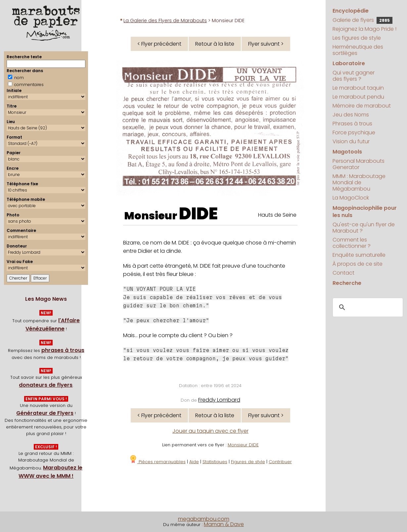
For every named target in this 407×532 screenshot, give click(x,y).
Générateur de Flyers (45, 413)
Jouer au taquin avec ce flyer (210, 431)
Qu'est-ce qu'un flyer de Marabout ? (364, 228)
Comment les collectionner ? (352, 243)
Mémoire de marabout (362, 106)
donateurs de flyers (46, 385)
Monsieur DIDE (243, 445)
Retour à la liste (215, 44)
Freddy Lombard (219, 400)
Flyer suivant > (266, 44)
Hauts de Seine (277, 215)
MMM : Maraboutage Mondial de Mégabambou (359, 182)
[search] (367, 308)
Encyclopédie (351, 11)
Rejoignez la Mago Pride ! (364, 29)
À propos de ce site (358, 264)
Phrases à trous (352, 124)
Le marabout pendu (358, 97)
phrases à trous (63, 350)
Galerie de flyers (362, 20)
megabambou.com (204, 519)
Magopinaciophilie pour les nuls (365, 212)
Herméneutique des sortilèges (358, 50)
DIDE (198, 214)
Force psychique (354, 133)
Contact (343, 273)
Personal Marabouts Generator (359, 164)
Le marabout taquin (358, 88)
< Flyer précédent (159, 44)
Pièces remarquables (157, 462)
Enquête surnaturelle (359, 255)
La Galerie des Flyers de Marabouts (165, 21)
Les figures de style (357, 38)
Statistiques (215, 462)
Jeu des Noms (351, 115)
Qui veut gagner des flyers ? (354, 76)
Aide (194, 462)
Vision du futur (351, 141)
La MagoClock (351, 198)
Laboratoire (349, 63)
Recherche (347, 283)
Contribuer (280, 462)
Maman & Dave (224, 524)
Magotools (347, 152)
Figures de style (248, 462)
